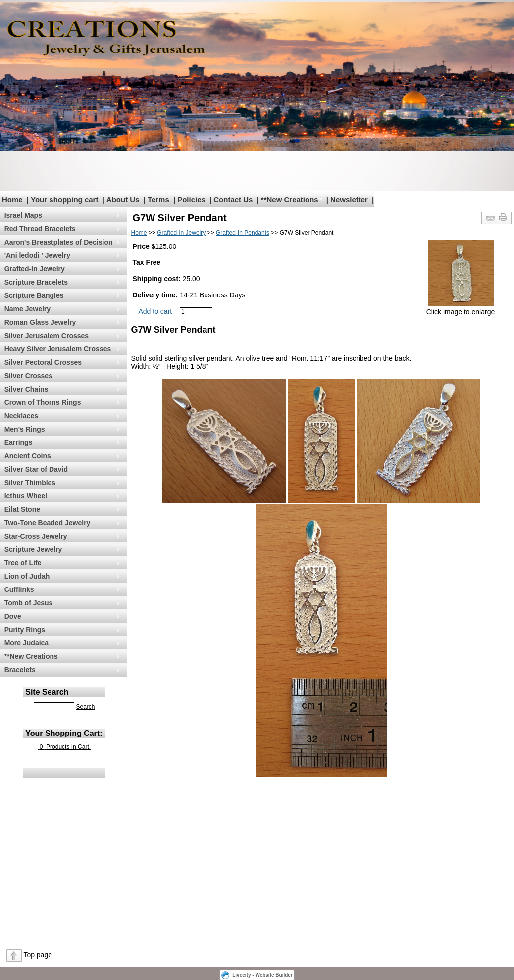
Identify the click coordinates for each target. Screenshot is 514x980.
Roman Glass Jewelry (40, 322)
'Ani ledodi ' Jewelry (37, 255)
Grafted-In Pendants (243, 233)
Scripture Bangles (34, 295)
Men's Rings (25, 429)
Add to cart (155, 311)
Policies (191, 200)
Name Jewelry (27, 309)
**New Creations (290, 200)
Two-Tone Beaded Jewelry (48, 523)
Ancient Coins (28, 456)
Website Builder (274, 975)
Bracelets (20, 670)
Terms (158, 200)
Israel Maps (23, 215)
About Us (123, 200)
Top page (38, 955)
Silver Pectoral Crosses (43, 362)
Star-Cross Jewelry (36, 536)
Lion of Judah (27, 576)
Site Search (47, 692)
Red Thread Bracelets (40, 229)
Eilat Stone (22, 509)
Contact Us (233, 200)
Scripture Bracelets (36, 282)
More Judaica (26, 643)
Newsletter (349, 200)
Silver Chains (26, 389)
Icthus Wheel (26, 496)
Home (12, 200)
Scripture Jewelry (33, 549)
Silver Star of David (36, 469)
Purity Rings (25, 630)
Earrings (19, 442)
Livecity (241, 975)
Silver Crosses (28, 376)
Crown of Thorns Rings (43, 402)
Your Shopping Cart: (64, 733)
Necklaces (22, 416)
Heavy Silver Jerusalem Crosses (58, 349)
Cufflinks (19, 589)
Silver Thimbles (30, 483)
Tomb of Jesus (29, 603)
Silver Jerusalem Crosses (47, 336)
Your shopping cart (64, 200)
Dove (13, 616)
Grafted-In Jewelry (35, 269)
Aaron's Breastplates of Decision (59, 242)
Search (85, 707)
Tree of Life (23, 563)
